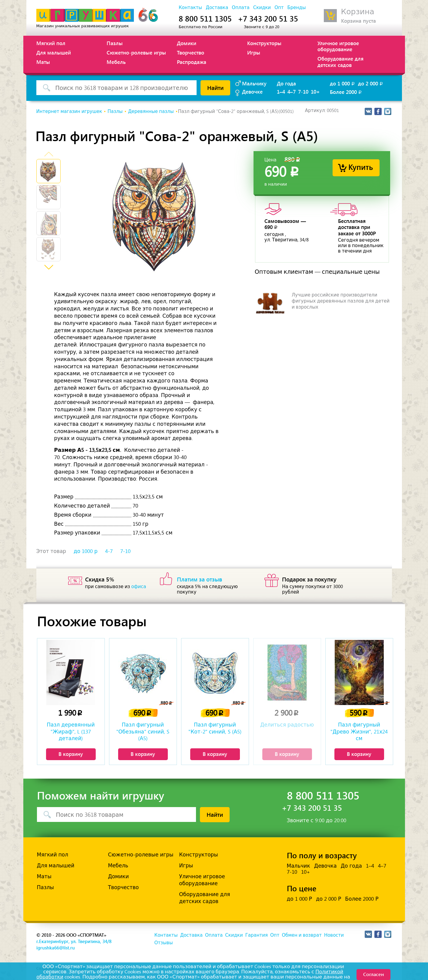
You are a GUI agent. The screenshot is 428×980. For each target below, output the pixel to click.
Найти (215, 88)
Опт (279, 8)
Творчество (191, 52)
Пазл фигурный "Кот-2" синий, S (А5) (215, 728)
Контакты (190, 8)
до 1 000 (343, 83)
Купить (361, 167)
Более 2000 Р (362, 899)
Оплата (241, 8)
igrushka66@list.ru (56, 948)
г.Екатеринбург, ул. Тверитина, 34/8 (74, 941)
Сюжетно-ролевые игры (136, 52)
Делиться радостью (287, 725)
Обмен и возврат (302, 935)
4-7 (109, 551)
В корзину (71, 754)
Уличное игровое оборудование (338, 46)
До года (286, 83)
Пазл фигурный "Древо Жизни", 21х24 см (359, 731)
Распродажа (192, 62)
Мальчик (299, 866)
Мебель (116, 62)
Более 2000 (346, 92)
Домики (187, 43)
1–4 (281, 91)
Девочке (252, 91)
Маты (43, 62)
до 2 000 (371, 83)
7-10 (303, 91)
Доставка (217, 8)
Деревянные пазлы (151, 111)
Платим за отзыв (200, 579)
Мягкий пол (51, 43)
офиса (139, 587)
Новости (334, 935)
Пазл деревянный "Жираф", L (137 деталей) (71, 731)
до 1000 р (86, 551)
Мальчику (254, 83)
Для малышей (54, 52)
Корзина (358, 12)
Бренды (296, 8)
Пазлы (115, 43)
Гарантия (257, 935)
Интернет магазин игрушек (69, 111)
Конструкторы (264, 43)
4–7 (292, 91)
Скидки (262, 8)
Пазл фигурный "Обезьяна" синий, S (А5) (143, 731)
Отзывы (164, 943)
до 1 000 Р (299, 899)
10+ (315, 91)
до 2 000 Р (328, 899)
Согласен (373, 974)
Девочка (325, 866)
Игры (254, 52)
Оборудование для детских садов (340, 61)
